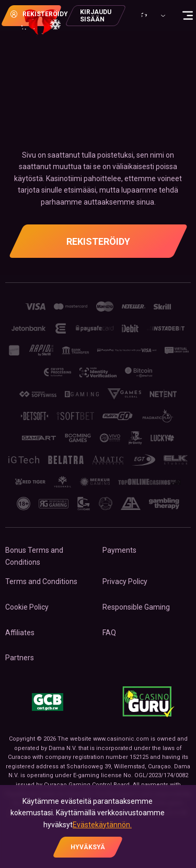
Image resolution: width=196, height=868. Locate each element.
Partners (20, 658)
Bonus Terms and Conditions (34, 556)
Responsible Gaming (136, 607)
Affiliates (20, 633)
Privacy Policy (125, 581)
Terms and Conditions (41, 581)
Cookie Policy (27, 607)
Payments (119, 550)
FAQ (109, 633)
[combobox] (152, 16)
